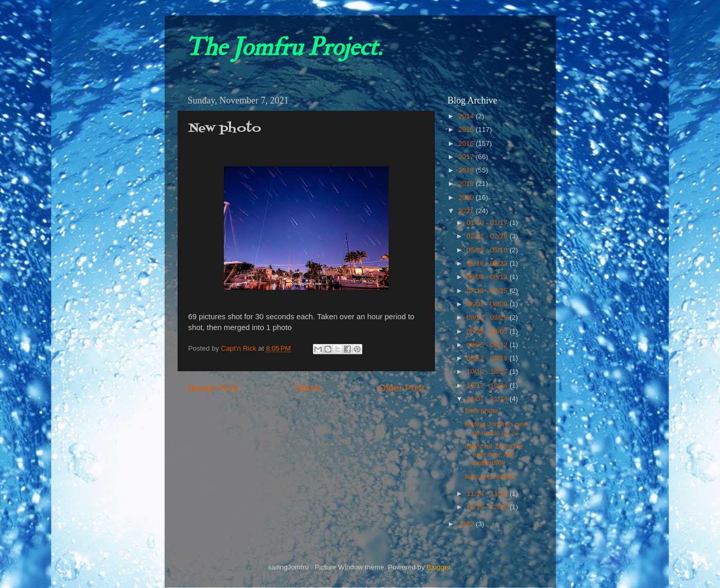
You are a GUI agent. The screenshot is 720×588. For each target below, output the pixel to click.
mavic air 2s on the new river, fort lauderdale (494, 454)
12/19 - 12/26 (488, 507)
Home (308, 388)
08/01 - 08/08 (488, 304)
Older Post (401, 388)
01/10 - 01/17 (488, 223)
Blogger (438, 567)
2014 (467, 116)
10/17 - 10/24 (488, 385)
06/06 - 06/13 (488, 277)
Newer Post (213, 388)
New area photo (489, 477)
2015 (467, 129)
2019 (467, 184)
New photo (481, 411)
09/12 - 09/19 (488, 358)
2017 (467, 157)
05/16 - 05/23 (488, 263)
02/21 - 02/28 (488, 236)
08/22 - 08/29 (488, 317)
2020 (467, 197)
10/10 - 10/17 (488, 371)
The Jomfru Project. (284, 47)
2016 (467, 143)
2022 (467, 524)
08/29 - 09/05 (488, 331)
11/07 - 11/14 (488, 399)
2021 (467, 211)
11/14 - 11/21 (488, 494)
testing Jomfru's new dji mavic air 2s (496, 428)
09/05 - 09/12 (488, 345)
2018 (467, 170)
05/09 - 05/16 (488, 250)
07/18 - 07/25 (488, 291)
